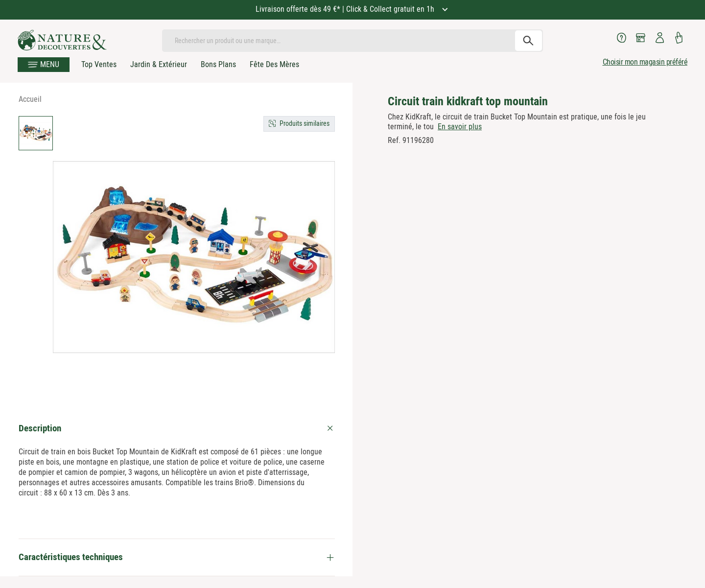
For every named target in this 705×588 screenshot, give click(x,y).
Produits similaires (305, 123)
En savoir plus (460, 127)
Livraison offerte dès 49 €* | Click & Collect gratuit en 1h (346, 9)
